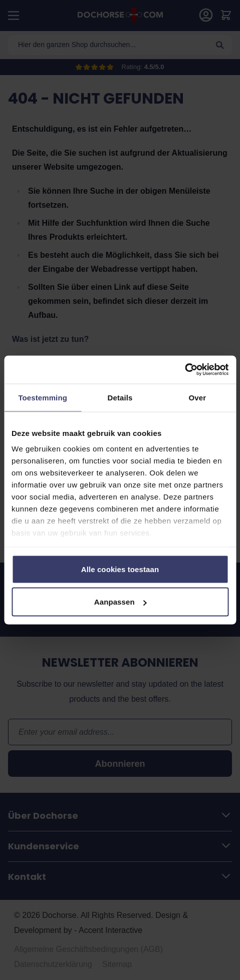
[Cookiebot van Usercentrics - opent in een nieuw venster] (185, 370)
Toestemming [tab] (43, 397)
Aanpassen (121, 602)
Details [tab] (120, 397)
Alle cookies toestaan (120, 569)
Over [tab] (198, 397)
